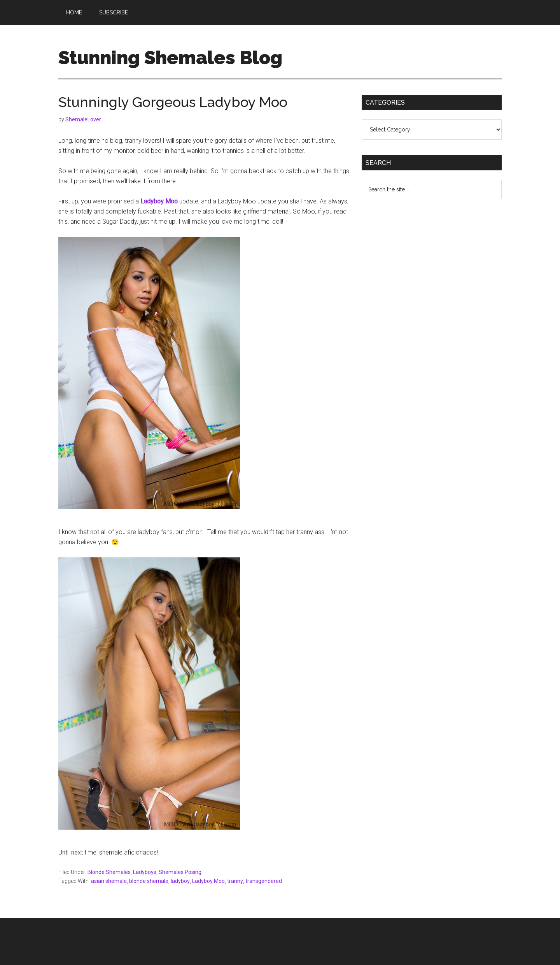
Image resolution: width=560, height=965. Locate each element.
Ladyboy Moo (208, 881)
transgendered (264, 881)
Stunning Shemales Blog (170, 58)
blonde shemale (149, 881)
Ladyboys (145, 872)
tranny (235, 881)
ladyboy (180, 881)
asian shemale (109, 881)
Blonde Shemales (109, 872)
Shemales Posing (180, 872)
